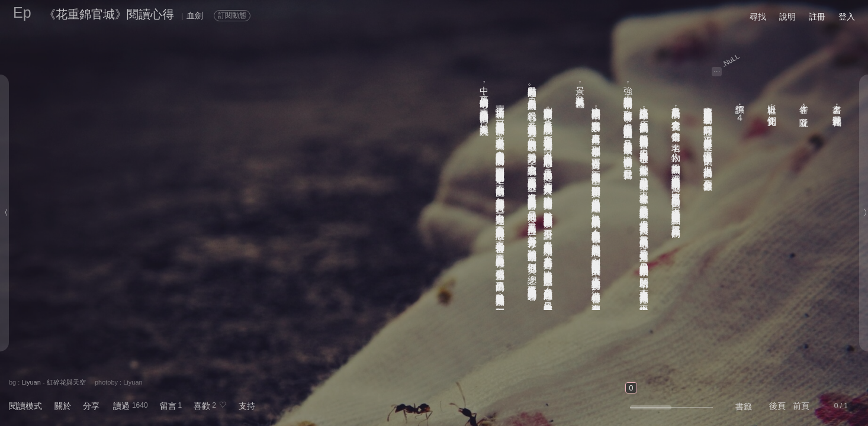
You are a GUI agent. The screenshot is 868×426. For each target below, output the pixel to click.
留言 (168, 406)
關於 (63, 406)
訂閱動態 (232, 15)
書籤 (744, 406)
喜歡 (202, 406)
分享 (91, 406)
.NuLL (731, 60)
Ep (22, 12)
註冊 (817, 17)
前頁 (801, 406)
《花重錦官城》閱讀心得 (109, 14)
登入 (847, 17)
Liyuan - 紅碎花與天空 (53, 382)
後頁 (777, 406)
